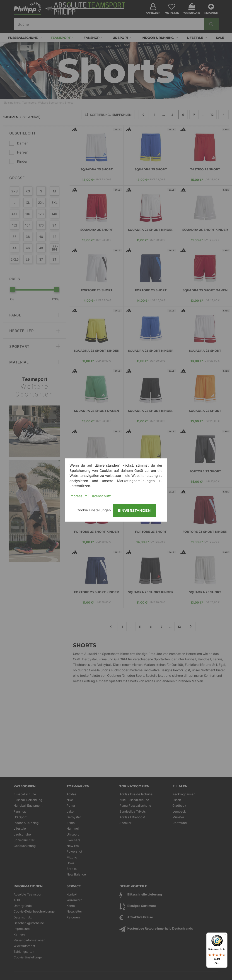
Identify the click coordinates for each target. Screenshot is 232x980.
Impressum (79, 496)
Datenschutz (101, 496)
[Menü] (225, 935)
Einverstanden (134, 511)
